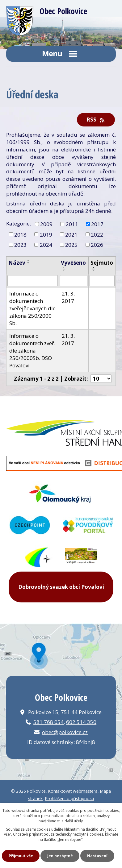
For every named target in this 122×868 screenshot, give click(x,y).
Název (17, 263)
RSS (96, 120)
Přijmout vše (21, 856)
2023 (20, 245)
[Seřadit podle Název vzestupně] (29, 260)
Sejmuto (102, 263)
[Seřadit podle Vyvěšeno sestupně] (64, 270)
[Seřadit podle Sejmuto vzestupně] (94, 268)
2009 (46, 224)
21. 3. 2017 (68, 297)
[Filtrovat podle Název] (33, 281)
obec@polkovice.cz (65, 732)
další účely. (74, 821)
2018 (20, 234)
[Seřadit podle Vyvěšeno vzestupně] (64, 268)
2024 (46, 245)
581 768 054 (48, 722)
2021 (71, 234)
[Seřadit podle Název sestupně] (29, 263)
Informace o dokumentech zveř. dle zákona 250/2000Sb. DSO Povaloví (32, 350)
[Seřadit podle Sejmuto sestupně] (94, 270)
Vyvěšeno (73, 263)
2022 (97, 234)
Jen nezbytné (60, 856)
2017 (97, 224)
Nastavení (97, 856)
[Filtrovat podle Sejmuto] (102, 281)
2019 (46, 234)
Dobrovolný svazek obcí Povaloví (61, 587)
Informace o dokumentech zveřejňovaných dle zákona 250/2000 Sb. (32, 308)
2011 (72, 224)
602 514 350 (81, 722)
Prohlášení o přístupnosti (69, 798)
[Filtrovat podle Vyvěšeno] (74, 281)
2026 (97, 245)
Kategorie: (19, 223)
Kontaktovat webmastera (73, 791)
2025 (71, 245)
